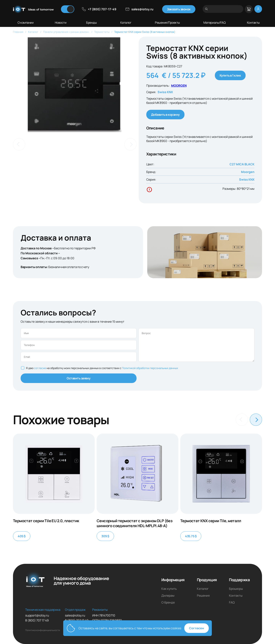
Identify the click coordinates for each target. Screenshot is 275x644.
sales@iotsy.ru (139, 9)
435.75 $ (191, 536)
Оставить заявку (79, 378)
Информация (173, 580)
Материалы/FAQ (214, 23)
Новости (61, 23)
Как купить (169, 589)
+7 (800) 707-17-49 (99, 9)
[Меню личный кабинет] (258, 9)
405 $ (22, 536)
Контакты (253, 23)
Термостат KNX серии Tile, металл (211, 521)
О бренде (168, 602)
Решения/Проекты (167, 23)
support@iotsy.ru (37, 615)
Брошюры (236, 589)
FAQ (232, 602)
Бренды (91, 23)
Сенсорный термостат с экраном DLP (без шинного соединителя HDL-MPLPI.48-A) (134, 523)
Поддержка (239, 580)
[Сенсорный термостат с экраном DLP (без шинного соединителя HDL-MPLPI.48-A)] (137, 474)
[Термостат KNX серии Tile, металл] (221, 474)
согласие (40, 368)
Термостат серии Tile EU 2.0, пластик (46, 521)
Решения (203, 596)
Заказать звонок (179, 9)
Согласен (197, 628)
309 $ (105, 536)
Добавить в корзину (165, 115)
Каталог (126, 23)
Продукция (207, 580)
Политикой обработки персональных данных (150, 368)
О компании (25, 23)
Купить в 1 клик (230, 75)
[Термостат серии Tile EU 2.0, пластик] (54, 474)
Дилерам (168, 596)
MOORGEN (179, 86)
